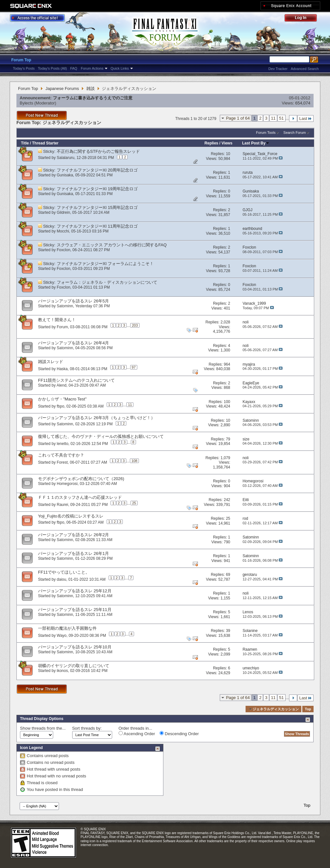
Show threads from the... (43, 728)
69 (228, 575)
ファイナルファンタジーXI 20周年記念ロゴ (97, 170)
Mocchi (63, 231)
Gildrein (63, 212)
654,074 (303, 103)
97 (134, 367)
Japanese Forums (62, 89)
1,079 (225, 458)
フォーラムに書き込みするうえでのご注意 (93, 98)
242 (227, 500)
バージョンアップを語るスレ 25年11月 (75, 610)
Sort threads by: (87, 728)
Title (25, 143)
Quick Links (120, 68)
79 (228, 439)
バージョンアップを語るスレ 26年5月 (73, 301)
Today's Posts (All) (53, 68)
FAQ (74, 68)
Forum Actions (92, 68)
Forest (62, 462)
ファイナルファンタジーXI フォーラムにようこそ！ (105, 264)
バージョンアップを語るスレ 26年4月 (73, 343)
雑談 (91, 89)
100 (227, 402)
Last (306, 118)
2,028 (225, 322)
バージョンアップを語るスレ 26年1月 (73, 553)
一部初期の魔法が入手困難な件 (67, 628)
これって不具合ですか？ (61, 455)
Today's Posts (24, 68)
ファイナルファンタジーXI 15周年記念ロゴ (97, 207)
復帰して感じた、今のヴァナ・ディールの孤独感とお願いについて (101, 436)
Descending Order (179, 734)
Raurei (62, 505)
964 (227, 364)
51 (281, 118)
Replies (212, 143)
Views (227, 143)
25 (134, 503)
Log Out (304, 19)
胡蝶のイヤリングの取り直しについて (74, 666)
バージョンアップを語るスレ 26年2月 (73, 535)
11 (273, 118)
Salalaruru (66, 158)
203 (135, 325)
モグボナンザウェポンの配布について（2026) (81, 479)
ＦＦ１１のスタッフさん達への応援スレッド (80, 497)
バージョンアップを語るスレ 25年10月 (75, 647)
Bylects (26, 103)
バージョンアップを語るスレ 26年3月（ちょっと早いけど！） (97, 418)
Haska (62, 369)
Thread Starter (45, 143)
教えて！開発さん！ (57, 320)
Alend (61, 385)
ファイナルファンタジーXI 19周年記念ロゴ (97, 189)
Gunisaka (65, 175)
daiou (61, 579)
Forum (62, 327)
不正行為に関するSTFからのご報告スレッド (98, 151)
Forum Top (21, 60)
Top (308, 709)
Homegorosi (67, 484)
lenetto (63, 444)
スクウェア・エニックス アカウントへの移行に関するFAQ (112, 245)
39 (228, 631)
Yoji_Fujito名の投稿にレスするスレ (71, 516)
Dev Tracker (278, 69)
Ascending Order (137, 734)
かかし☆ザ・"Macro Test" (62, 399)
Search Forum (295, 133)
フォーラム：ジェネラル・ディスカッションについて (107, 282)
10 (228, 154)
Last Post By (256, 143)
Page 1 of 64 (238, 118)
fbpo (60, 406)
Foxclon (63, 250)
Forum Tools (266, 133)
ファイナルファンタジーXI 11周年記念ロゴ (97, 226)
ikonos (62, 671)
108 (134, 461)
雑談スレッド (51, 362)
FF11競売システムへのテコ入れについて (76, 380)
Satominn (65, 306)
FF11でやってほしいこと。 (64, 572)
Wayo (62, 636)
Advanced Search (305, 69)
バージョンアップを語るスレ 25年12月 (75, 591)
